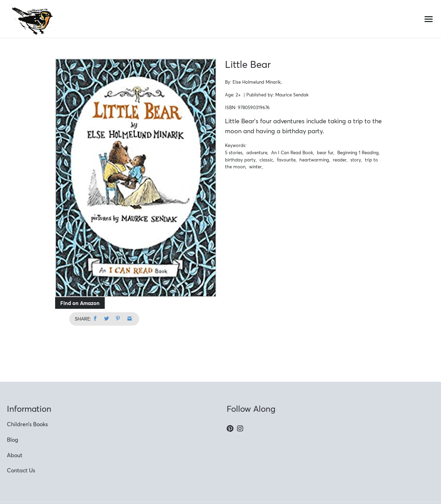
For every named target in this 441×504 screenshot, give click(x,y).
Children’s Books (27, 424)
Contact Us (21, 470)
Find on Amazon (80, 303)
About (15, 455)
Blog (13, 440)
